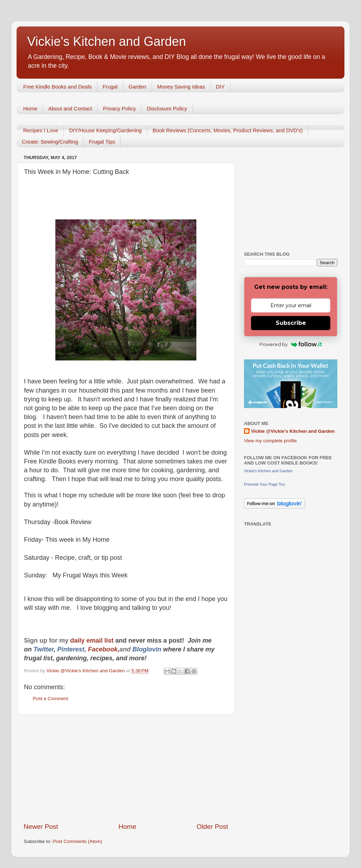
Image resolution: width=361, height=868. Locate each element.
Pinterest (71, 649)
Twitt (41, 649)
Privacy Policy (119, 108)
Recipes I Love (41, 130)
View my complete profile (270, 441)
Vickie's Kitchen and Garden (106, 41)
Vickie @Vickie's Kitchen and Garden (293, 431)
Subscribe (291, 323)
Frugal (110, 87)
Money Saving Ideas (181, 87)
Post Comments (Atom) (78, 841)
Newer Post (41, 827)
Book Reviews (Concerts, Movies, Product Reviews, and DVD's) (228, 130)
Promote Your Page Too (264, 484)
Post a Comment (51, 699)
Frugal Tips (102, 142)
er (51, 649)
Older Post (212, 827)
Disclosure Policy (167, 108)
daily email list (93, 641)
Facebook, (103, 649)
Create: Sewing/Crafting (50, 142)
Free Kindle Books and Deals (57, 87)
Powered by (291, 344)
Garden (137, 87)
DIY (221, 87)
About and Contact (70, 108)
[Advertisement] (126, 769)
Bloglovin (148, 649)
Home (30, 108)
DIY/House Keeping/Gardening (105, 130)
